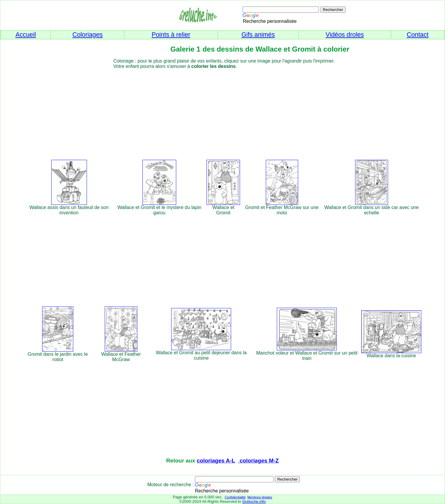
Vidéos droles (345, 35)
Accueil (26, 35)
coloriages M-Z (259, 461)
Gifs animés (258, 35)
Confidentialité (235, 497)
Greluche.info (254, 501)
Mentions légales (260, 497)
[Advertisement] (233, 111)
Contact (418, 35)
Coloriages (88, 35)
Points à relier (171, 35)
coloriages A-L (216, 461)
